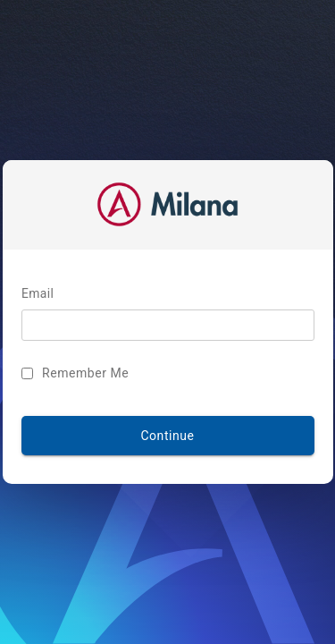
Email (63, 295)
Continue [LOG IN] (167, 436)
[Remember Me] (53, 373)
